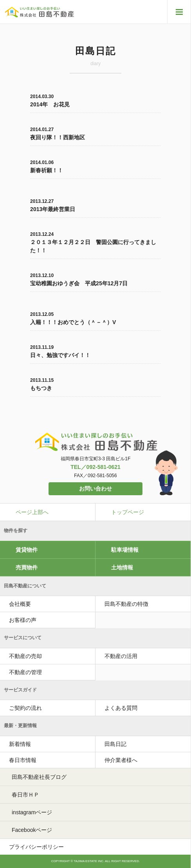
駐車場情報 (125, 550)
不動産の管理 (25, 672)
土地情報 (122, 567)
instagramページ (32, 812)
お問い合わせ (95, 489)
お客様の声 (23, 620)
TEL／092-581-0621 (95, 467)
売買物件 (27, 567)
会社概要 (20, 604)
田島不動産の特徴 (126, 604)
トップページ (128, 512)
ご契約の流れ (25, 708)
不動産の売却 (25, 656)
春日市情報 (23, 760)
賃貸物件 (27, 550)
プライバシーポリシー (36, 847)
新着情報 (20, 744)
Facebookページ (32, 830)
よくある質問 (121, 708)
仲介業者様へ (121, 760)
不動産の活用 (121, 656)
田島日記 (115, 744)
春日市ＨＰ (25, 795)
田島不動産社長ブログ (39, 777)
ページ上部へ (32, 512)
